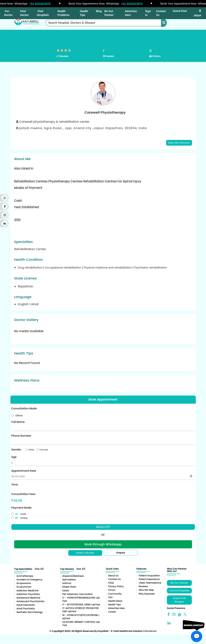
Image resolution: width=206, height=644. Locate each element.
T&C (110, 597)
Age (14, 457)
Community (115, 594)
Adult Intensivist (26, 605)
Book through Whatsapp (103, 544)
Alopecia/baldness (73, 576)
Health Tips (84, 13)
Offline (19, 416)
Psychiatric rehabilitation (151, 268)
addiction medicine (27, 591)
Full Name (18, 422)
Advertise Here (131, 13)
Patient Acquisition (149, 576)
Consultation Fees (23, 494)
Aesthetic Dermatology (30, 612)
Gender (16, 450)
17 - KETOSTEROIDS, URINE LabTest (81, 605)
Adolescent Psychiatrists (30, 601)
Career (112, 612)
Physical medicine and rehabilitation (108, 268)
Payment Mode (21, 508)
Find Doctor (24, 13)
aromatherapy (25, 576)
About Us (113, 576)
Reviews (143, 586)
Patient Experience (149, 579)
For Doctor (8, 13)
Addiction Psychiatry (28, 594)
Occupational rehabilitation (64, 268)
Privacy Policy (116, 586)
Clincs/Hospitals (179, 591)
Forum (112, 590)
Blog (99, 11)
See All (39, 569)
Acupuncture (24, 587)
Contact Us (161, 13)
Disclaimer (150, 631)
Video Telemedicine (150, 583)
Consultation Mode (24, 408)
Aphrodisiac (69, 580)
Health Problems (64, 13)
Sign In (148, 13)
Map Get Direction (179, 143)
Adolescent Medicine (28, 598)
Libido (66, 591)
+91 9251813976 (41, 4)
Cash (21, 514)
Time (15, 485)
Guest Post (180, 11)
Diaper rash (69, 587)
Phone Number (21, 436)
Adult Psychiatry (26, 608)
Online (21, 518)
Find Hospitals (43, 13)
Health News (115, 601)
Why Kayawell (147, 594)
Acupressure (24, 583)
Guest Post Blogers (179, 600)
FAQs (111, 583)
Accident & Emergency (29, 580)
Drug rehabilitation (31, 268)
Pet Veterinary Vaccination (78, 594)
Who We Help (146, 590)
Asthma (67, 583)
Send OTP (103, 527)
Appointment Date (24, 471)
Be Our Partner (109, 13)
